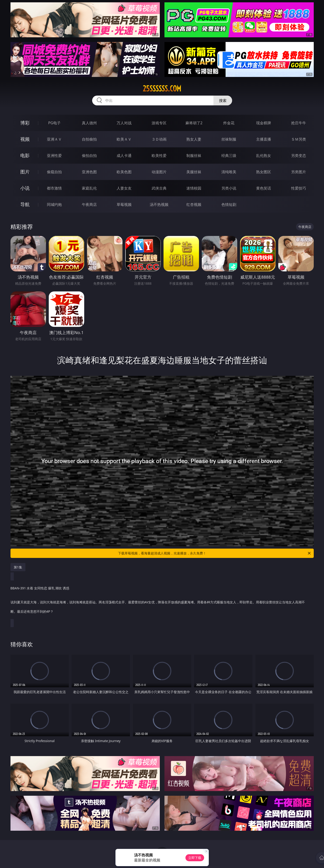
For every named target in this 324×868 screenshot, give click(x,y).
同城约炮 (54, 204)
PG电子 (54, 123)
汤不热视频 (159, 204)
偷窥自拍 (54, 172)
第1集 (18, 567)
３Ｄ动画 (159, 139)
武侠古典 (159, 188)
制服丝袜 (194, 156)
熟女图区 (264, 172)
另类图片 (299, 172)
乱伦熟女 (264, 156)
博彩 (25, 123)
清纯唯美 (229, 172)
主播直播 (264, 139)
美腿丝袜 (194, 172)
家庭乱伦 (89, 188)
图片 (25, 172)
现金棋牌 (264, 123)
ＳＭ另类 (299, 139)
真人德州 (89, 123)
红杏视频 (194, 204)
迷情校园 (194, 188)
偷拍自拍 (89, 156)
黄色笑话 (264, 188)
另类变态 (299, 156)
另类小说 (229, 188)
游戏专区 (159, 123)
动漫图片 (159, 172)
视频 (25, 139)
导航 (25, 204)
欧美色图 (124, 172)
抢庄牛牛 (299, 123)
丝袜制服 (229, 139)
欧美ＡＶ (124, 139)
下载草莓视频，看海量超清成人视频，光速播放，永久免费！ (215, 553)
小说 (25, 188)
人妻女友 (124, 188)
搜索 (223, 100)
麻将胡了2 (194, 123)
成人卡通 (124, 156)
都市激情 (54, 188)
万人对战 (124, 123)
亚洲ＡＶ (54, 139)
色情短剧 (229, 204)
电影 (25, 155)
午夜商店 (89, 204)
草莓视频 (124, 204)
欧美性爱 (159, 156)
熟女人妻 (194, 139)
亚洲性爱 (54, 156)
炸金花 (229, 123)
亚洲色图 (89, 172)
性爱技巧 (299, 188)
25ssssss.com (162, 89)
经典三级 (229, 156)
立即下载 (195, 858)
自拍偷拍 (89, 139)
